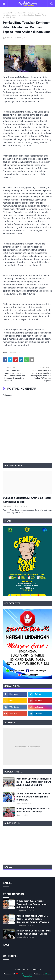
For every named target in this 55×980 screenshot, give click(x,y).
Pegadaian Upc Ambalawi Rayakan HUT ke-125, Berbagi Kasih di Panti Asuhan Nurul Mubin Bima (34, 782)
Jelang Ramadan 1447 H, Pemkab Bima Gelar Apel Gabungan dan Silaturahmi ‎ (33, 797)
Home (17, 969)
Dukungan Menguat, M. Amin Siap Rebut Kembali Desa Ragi (27, 500)
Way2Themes (26, 974)
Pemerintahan (17, 13)
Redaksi (26, 969)
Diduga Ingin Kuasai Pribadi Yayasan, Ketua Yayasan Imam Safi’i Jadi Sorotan (32, 904)
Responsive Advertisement (27, 747)
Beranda (6, 13)
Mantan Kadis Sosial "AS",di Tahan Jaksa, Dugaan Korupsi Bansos (34, 932)
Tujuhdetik (9, 38)
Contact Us (37, 969)
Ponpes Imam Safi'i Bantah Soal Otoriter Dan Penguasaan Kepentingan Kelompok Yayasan (33, 919)
